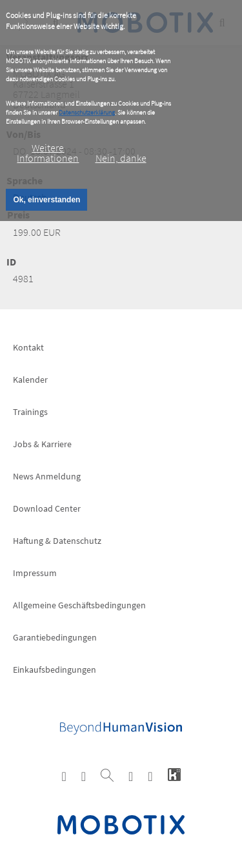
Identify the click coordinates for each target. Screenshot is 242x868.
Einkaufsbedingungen (55, 670)
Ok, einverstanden (46, 200)
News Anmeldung (47, 476)
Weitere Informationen (48, 153)
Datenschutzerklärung (87, 112)
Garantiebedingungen (55, 637)
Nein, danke (121, 158)
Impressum (35, 573)
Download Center (47, 508)
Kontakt (28, 347)
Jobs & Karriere (42, 444)
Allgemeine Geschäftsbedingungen (79, 605)
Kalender (30, 380)
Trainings (30, 412)
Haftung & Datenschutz (57, 541)
